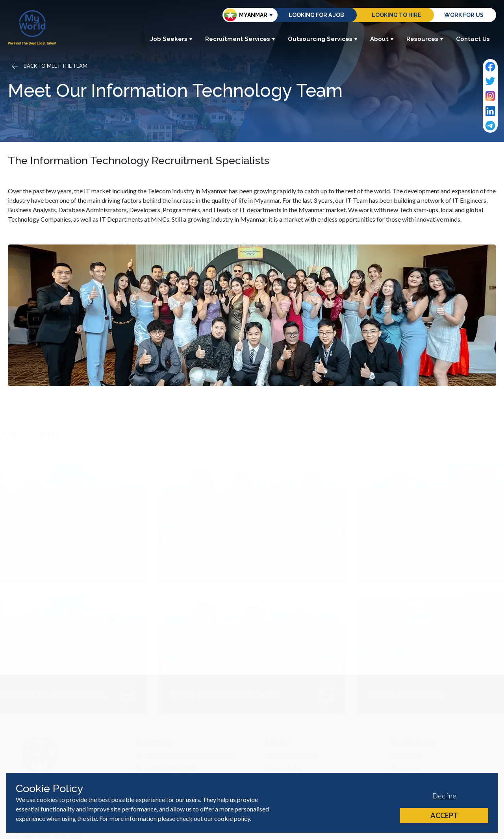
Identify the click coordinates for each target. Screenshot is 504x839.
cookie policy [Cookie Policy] (232, 818)
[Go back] (49, 66)
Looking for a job (316, 15)
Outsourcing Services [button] (323, 39)
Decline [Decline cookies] (444, 796)
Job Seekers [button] (171, 39)
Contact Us (473, 39)
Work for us (464, 15)
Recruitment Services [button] (240, 39)
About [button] (382, 39)
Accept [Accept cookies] (444, 815)
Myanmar (246, 15)
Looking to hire (397, 15)
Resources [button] (425, 39)
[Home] (32, 27)
